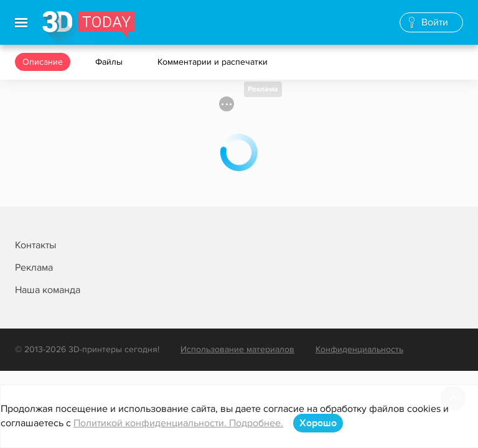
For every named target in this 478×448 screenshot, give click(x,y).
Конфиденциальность (359, 349)
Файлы (110, 62)
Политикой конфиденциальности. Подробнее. (178, 423)
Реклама (263, 89)
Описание (43, 62)
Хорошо (318, 423)
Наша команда (48, 290)
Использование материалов (237, 349)
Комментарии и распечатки (214, 62)
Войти (435, 22)
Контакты (35, 245)
